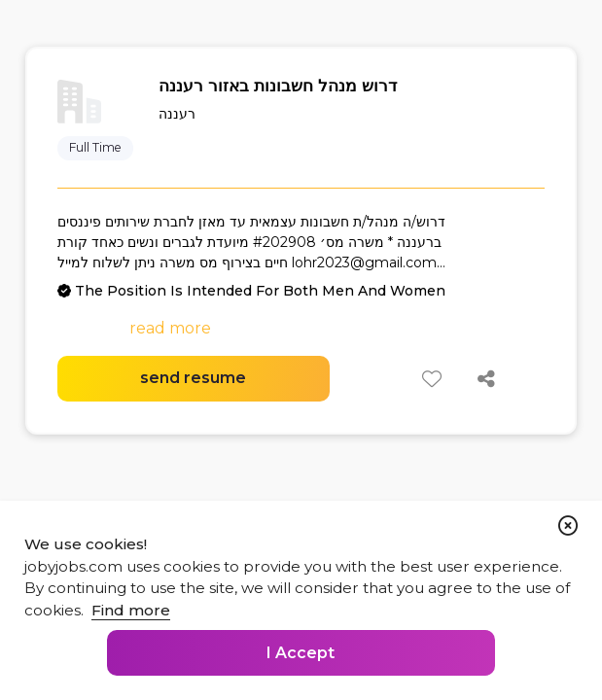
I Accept (301, 653)
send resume (193, 378)
